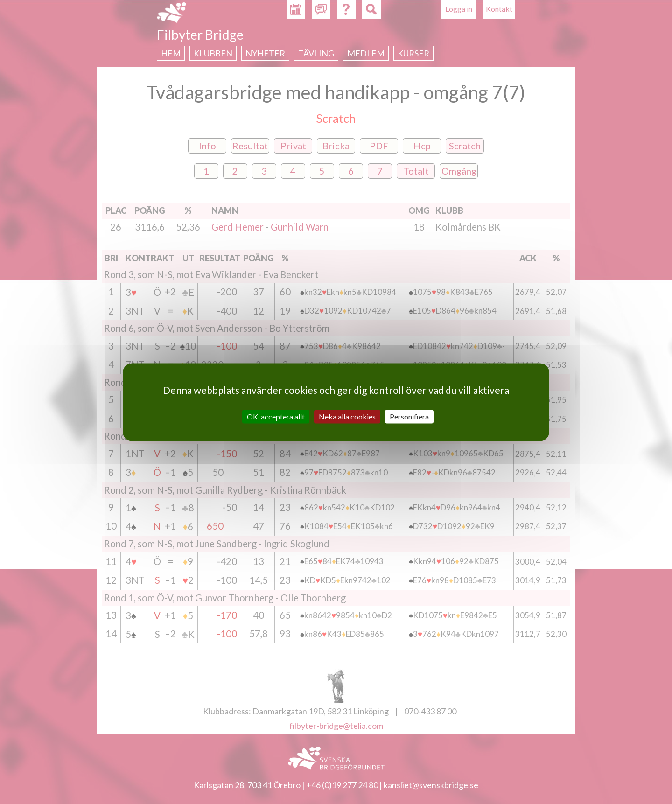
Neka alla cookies (347, 416)
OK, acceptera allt (276, 416)
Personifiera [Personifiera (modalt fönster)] (409, 416)
